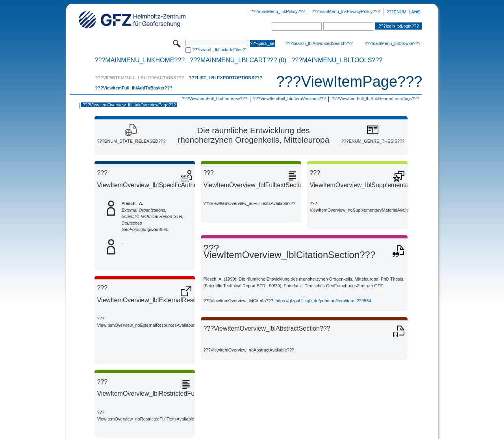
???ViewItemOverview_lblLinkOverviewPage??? (129, 105)
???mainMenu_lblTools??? (337, 60)
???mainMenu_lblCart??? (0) (238, 60)
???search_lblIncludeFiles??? (219, 50)
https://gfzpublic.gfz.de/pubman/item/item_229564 (323, 301)
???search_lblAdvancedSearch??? (319, 43)
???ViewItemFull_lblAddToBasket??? (133, 88)
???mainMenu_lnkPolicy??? (278, 11)
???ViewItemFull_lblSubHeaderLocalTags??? (376, 99)
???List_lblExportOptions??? (226, 78)
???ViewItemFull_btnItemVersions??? (289, 99)
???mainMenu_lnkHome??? (140, 60)
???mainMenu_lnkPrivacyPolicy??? (346, 11)
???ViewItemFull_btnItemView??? (215, 99)
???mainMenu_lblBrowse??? (393, 43)
